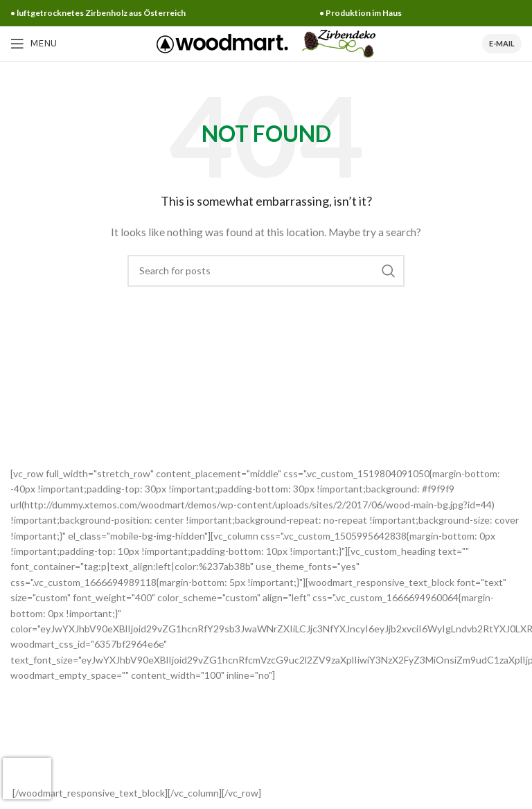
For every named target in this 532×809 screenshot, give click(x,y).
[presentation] (27, 779)
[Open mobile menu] (34, 44)
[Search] (266, 271)
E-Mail (502, 43)
